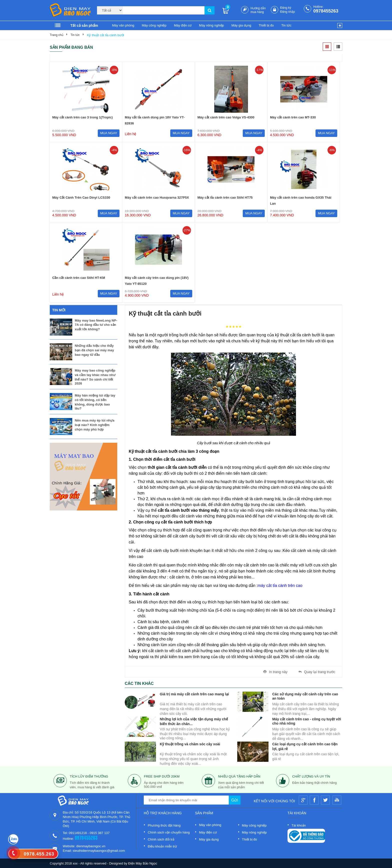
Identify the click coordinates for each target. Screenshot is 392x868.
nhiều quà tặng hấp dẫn (239, 776)
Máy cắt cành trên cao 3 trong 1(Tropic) (82, 117)
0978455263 (326, 11)
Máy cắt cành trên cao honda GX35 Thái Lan (301, 201)
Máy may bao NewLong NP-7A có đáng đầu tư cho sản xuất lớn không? (96, 325)
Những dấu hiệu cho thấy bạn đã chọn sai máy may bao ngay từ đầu (94, 350)
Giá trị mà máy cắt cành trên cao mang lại (194, 694)
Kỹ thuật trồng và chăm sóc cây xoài (190, 744)
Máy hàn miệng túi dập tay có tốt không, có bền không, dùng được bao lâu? (95, 402)
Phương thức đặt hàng (164, 825)
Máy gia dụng (241, 25)
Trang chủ (56, 35)
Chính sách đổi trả (161, 839)
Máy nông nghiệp (211, 25)
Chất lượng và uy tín (311, 776)
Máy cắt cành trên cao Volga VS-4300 (226, 117)
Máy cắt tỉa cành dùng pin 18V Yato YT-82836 (155, 120)
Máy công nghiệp (154, 25)
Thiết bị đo (266, 25)
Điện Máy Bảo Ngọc (143, 863)
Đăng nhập (288, 12)
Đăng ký (286, 8)
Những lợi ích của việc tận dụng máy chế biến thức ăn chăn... (194, 721)
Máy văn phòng (123, 25)
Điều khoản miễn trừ (162, 846)
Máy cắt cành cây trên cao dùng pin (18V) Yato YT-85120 (157, 281)
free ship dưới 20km (162, 776)
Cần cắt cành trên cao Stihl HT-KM (79, 278)
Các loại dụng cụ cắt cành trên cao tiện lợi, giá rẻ (305, 746)
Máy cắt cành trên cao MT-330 (293, 117)
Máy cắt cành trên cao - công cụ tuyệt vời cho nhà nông (307, 721)
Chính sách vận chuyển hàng (169, 832)
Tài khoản (299, 825)
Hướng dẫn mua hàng (258, 10)
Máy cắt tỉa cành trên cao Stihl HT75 (225, 198)
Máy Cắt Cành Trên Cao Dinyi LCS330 (81, 198)
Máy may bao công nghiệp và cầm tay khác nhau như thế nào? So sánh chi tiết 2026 (95, 377)
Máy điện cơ (183, 25)
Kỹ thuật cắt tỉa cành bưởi (106, 35)
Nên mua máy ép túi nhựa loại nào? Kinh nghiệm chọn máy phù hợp (95, 425)
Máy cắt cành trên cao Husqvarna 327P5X (157, 198)
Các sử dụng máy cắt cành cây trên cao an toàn (305, 696)
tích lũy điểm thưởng (89, 776)
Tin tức (286, 25)
